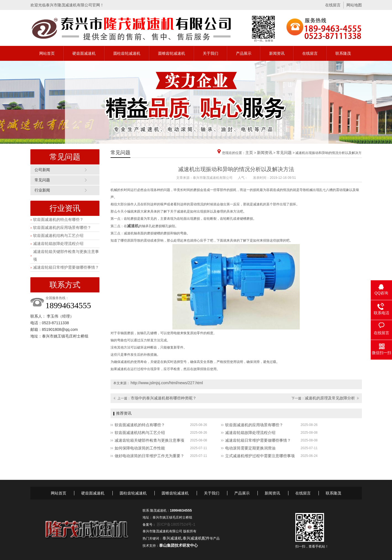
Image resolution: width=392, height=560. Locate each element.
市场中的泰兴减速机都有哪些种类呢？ (164, 398)
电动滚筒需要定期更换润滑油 (250, 448)
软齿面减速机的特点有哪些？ (58, 219)
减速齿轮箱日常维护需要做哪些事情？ (66, 267)
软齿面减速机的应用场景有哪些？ (62, 227)
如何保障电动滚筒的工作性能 (140, 448)
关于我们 (211, 53)
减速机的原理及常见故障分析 (330, 398)
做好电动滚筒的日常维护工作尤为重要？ (149, 456)
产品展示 (244, 53)
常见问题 (42, 180)
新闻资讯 (277, 53)
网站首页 (47, 53)
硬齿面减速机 (84, 53)
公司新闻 (42, 170)
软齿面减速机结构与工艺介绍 (58, 235)
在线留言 (333, 5)
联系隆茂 (343, 53)
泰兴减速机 (172, 538)
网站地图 (354, 5)
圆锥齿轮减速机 (172, 53)
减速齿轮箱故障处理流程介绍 (58, 244)
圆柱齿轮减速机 (127, 53)
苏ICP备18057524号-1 (176, 524)
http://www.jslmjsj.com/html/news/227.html (167, 383)
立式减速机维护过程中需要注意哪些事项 (260, 456)
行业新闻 (42, 190)
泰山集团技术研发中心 (178, 545)
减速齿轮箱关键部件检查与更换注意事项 (149, 440)
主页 (249, 153)
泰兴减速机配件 (196, 538)
